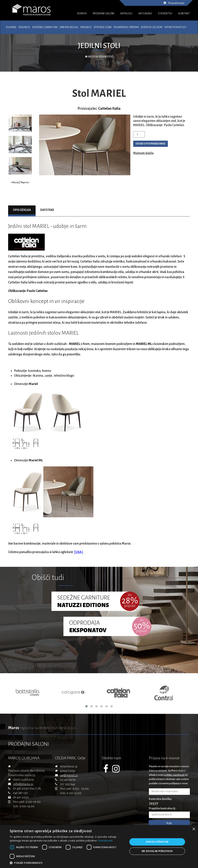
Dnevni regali (69, 27)
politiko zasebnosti (174, 775)
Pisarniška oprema (126, 27)
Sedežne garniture (45, 27)
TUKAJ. (79, 552)
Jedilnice (24, 27)
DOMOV (82, 14)
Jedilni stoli (99, 46)
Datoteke (47, 210)
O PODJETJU (165, 14)
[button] (67, 863)
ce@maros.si (69, 775)
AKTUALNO (145, 14)
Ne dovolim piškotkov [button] (157, 851)
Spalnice (86, 27)
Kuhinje (11, 27)
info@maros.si (23, 784)
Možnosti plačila (143, 153)
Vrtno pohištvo (175, 27)
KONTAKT (184, 14)
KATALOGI (126, 14)
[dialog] (99, 847)
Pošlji (169, 823)
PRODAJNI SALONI (104, 14)
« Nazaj (15, 182)
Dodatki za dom (152, 27)
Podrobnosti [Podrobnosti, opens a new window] (105, 841)
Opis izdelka (22, 210)
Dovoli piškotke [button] (157, 842)
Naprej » (25, 182)
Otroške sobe (103, 27)
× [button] (194, 829)
